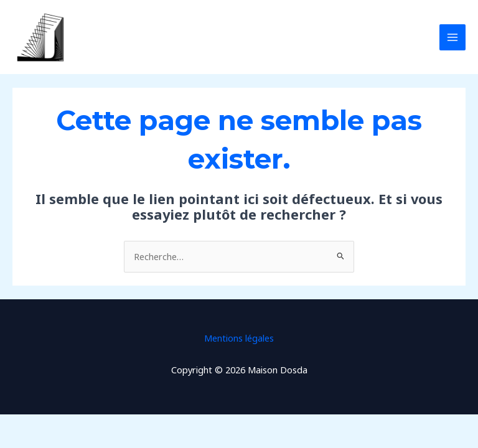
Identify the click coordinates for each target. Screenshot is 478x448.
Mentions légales (239, 338)
